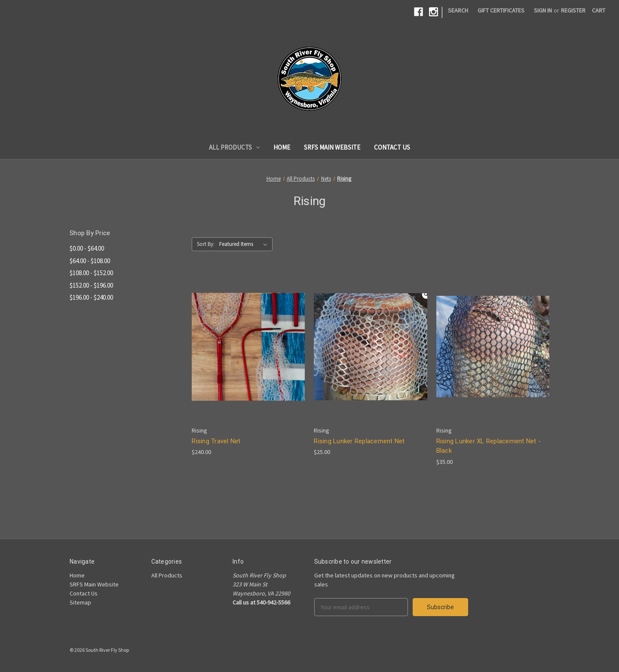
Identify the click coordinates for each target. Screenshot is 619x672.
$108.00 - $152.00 (91, 273)
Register (573, 10)
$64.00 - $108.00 (90, 261)
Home (282, 147)
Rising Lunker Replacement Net (359, 441)
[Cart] (599, 11)
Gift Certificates (501, 10)
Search (458, 10)
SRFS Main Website (332, 147)
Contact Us (392, 147)
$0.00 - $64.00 (87, 248)
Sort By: (206, 244)
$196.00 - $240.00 (91, 297)
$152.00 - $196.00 (91, 285)
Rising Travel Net (216, 441)
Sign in (543, 10)
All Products (234, 147)
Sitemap (80, 602)
